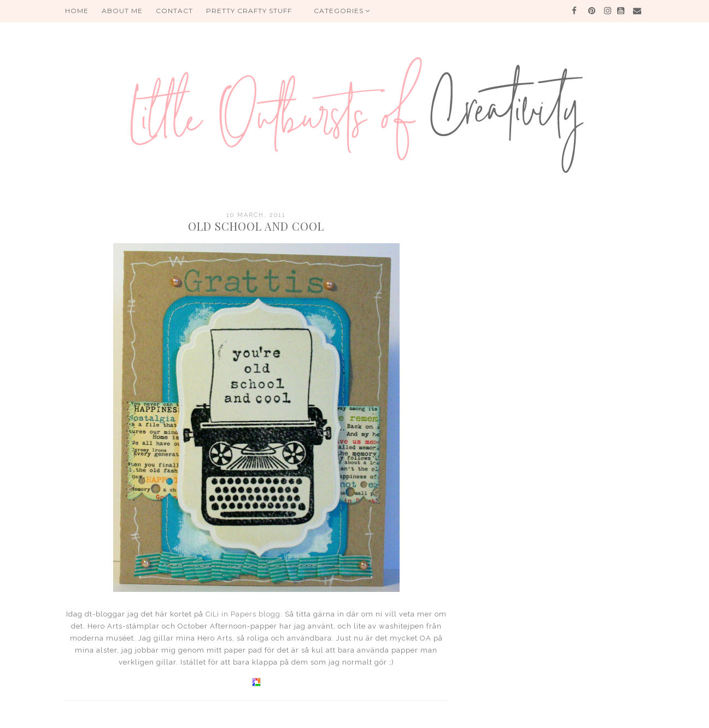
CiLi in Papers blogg (243, 614)
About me (122, 11)
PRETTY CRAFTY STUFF (249, 11)
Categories (342, 11)
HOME (77, 11)
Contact (174, 11)
